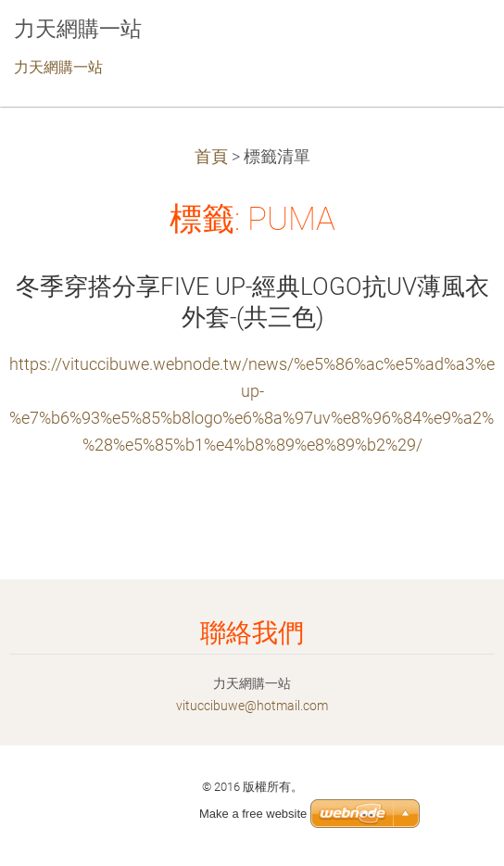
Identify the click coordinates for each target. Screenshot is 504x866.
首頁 (211, 157)
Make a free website (253, 814)
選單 (453, 42)
